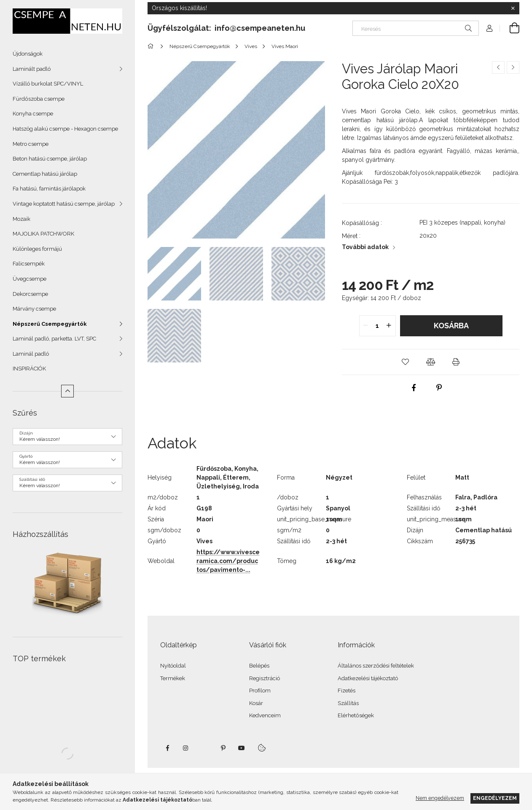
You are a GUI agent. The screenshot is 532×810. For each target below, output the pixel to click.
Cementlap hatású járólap (45, 174)
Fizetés (347, 691)
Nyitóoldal (173, 666)
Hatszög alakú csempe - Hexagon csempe (65, 129)
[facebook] (414, 388)
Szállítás (348, 703)
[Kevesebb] (67, 391)
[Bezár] (513, 8)
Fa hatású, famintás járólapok (49, 189)
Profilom (260, 691)
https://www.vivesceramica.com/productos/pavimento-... (228, 561)
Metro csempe (31, 144)
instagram (186, 748)
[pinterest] (439, 388)
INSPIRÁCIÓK (29, 369)
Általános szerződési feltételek (376, 666)
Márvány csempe (34, 309)
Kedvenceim (265, 715)
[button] (406, 362)
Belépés (259, 666)
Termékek (173, 678)
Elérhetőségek (356, 715)
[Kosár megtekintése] (510, 28)
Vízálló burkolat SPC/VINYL (48, 84)
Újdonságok (28, 54)
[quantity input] (378, 326)
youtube (242, 748)
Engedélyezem (495, 798)
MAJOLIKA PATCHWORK (43, 234)
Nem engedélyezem (440, 798)
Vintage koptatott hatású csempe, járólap (64, 204)
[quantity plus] (389, 326)
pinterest (223, 748)
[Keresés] (416, 28)
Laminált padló (32, 69)
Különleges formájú (37, 249)
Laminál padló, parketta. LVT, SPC (54, 339)
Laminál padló (31, 354)
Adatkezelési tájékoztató (368, 678)
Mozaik (21, 219)
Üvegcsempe (30, 279)
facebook (167, 748)
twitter (204, 748)
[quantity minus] (366, 326)
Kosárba (451, 326)
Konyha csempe (33, 114)
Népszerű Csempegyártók (50, 324)
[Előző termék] (498, 67)
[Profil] (489, 28)
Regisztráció (265, 678)
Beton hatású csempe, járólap (50, 159)
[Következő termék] (513, 67)
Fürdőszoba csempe (39, 99)
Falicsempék (29, 264)
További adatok (365, 247)
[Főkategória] (152, 46)
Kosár (256, 703)
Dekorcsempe (30, 294)
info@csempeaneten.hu (260, 28)
